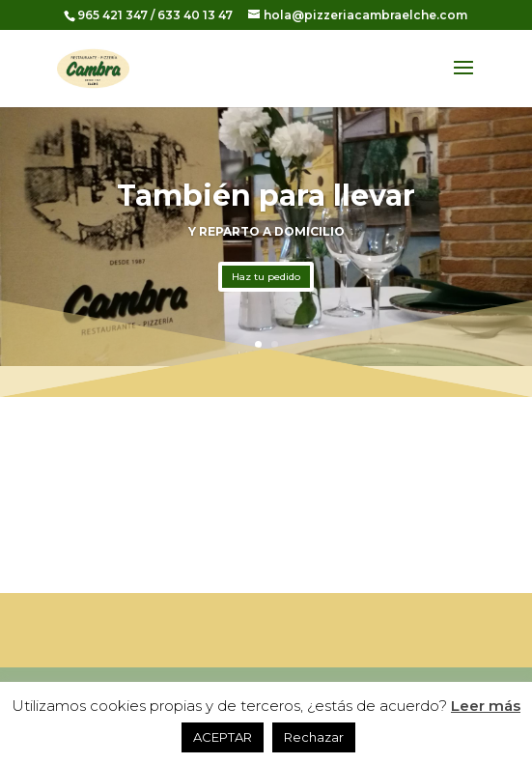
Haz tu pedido (266, 277)
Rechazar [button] (314, 737)
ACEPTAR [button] (223, 737)
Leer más (486, 706)
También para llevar (266, 196)
